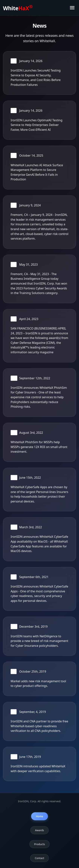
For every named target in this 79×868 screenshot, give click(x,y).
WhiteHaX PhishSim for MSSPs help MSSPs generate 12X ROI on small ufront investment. (39, 447)
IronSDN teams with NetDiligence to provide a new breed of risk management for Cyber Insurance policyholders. (39, 641)
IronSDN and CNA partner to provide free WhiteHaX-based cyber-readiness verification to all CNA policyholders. (39, 726)
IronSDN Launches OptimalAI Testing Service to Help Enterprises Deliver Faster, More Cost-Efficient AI (37, 125)
